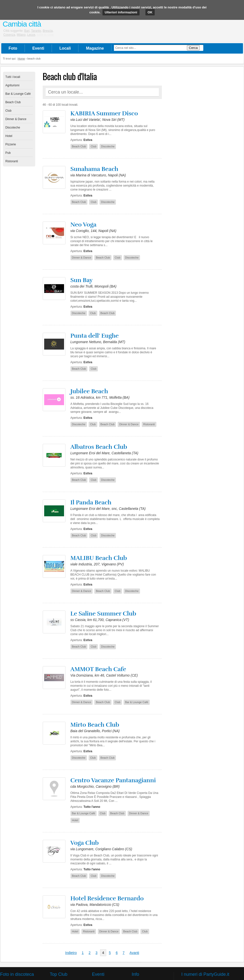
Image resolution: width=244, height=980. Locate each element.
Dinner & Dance (16, 119)
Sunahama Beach (94, 169)
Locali (65, 48)
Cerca (193, 48)
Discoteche (13, 128)
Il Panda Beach (91, 502)
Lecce (31, 35)
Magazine (95, 48)
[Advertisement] (204, 146)
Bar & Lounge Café (18, 94)
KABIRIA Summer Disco (104, 113)
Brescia (48, 31)
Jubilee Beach (89, 391)
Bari (27, 31)
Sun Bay (82, 280)
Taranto (36, 31)
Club (9, 111)
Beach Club (13, 102)
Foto (13, 48)
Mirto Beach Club (95, 725)
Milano (21, 35)
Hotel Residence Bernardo (107, 898)
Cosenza (9, 35)
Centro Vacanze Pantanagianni (113, 780)
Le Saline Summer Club (103, 614)
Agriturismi (13, 85)
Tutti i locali (13, 77)
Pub (8, 153)
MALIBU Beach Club (99, 558)
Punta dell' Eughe (95, 336)
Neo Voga (84, 225)
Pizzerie (11, 144)
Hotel (9, 136)
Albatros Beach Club (99, 447)
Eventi (38, 48)
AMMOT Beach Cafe (98, 669)
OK (150, 12)
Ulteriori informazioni (121, 12)
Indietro (71, 953)
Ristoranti (12, 161)
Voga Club (85, 843)
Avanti (134, 953)
